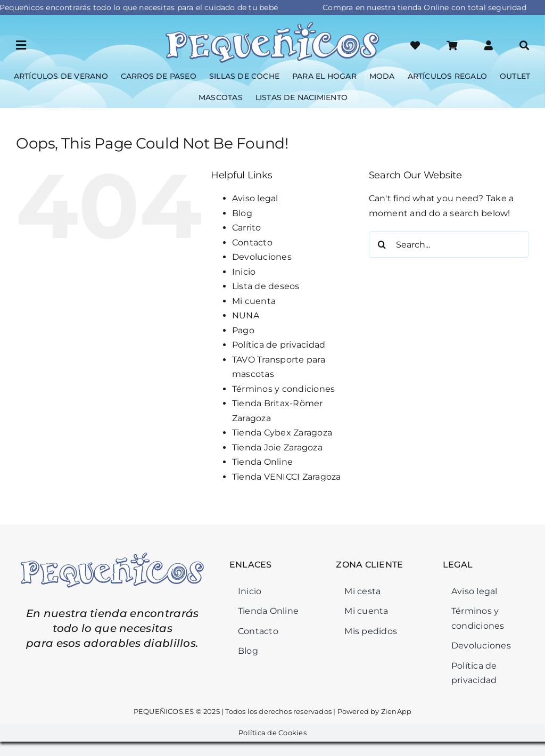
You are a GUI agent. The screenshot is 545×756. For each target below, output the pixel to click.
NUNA (246, 315)
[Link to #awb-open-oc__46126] (489, 45)
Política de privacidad (279, 345)
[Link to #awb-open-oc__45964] (21, 45)
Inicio (244, 272)
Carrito (247, 228)
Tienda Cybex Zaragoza (282, 433)
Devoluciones (262, 257)
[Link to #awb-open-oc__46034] (524, 45)
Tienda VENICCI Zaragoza (287, 477)
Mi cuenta (254, 301)
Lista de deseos (266, 286)
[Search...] (449, 244)
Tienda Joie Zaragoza (277, 447)
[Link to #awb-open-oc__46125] (452, 45)
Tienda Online (262, 462)
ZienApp (396, 711)
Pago (243, 330)
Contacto (252, 243)
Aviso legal (255, 198)
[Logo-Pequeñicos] (272, 24)
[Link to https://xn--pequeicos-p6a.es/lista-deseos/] (415, 45)
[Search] (382, 244)
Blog (242, 213)
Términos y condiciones (283, 389)
